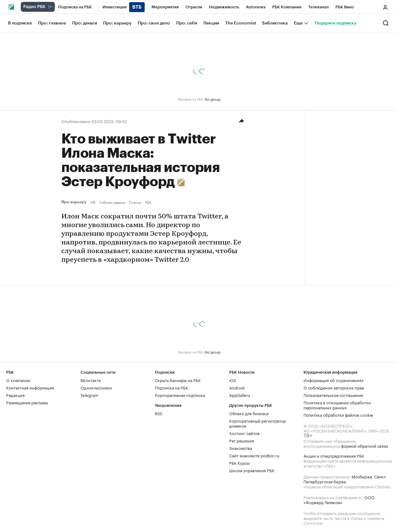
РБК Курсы (239, 463)
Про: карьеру (75, 202)
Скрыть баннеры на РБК (178, 380)
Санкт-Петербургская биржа (345, 479)
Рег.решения (242, 440)
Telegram (89, 395)
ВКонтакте (91, 380)
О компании (18, 380)
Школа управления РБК (252, 470)
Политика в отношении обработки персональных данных (337, 405)
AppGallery (240, 395)
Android (237, 387)
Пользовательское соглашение (333, 395)
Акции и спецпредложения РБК (334, 455)
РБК (148, 202)
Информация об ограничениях (334, 380)
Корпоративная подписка (180, 395)
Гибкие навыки (112, 202)
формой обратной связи (365, 446)
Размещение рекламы (27, 402)
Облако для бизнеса (249, 413)
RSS (159, 413)
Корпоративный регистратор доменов (258, 423)
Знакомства (241, 448)
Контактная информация (30, 387)
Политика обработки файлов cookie (338, 415)
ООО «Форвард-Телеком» (339, 499)
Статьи (135, 202)
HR (93, 202)
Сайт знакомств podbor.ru (254, 455)
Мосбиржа (362, 476)
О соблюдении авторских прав (334, 387)
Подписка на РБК (171, 387)
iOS (233, 380)
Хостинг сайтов (244, 433)
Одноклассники (96, 387)
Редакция (15, 395)
